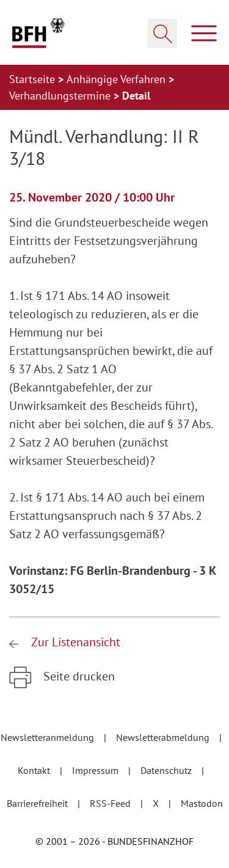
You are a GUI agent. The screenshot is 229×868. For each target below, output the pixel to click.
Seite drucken (78, 676)
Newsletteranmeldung (49, 737)
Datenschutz (167, 770)
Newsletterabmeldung (164, 737)
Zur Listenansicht (74, 642)
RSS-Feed (111, 803)
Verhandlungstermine (61, 96)
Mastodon (202, 803)
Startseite (34, 79)
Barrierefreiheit (38, 803)
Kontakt (35, 770)
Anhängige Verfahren (118, 79)
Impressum (96, 770)
